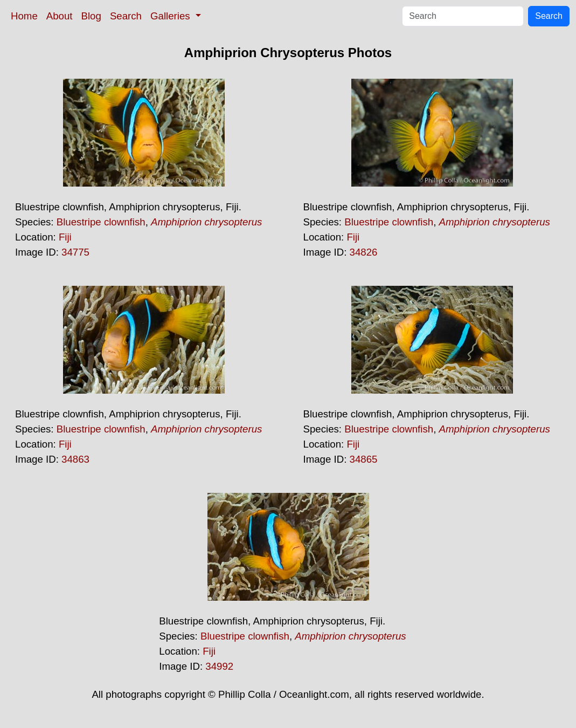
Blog (91, 16)
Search (126, 16)
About (60, 16)
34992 (219, 666)
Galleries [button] (172, 16)
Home (24, 16)
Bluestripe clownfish (101, 222)
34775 (75, 252)
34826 (364, 252)
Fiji (65, 237)
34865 (364, 459)
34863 (75, 459)
